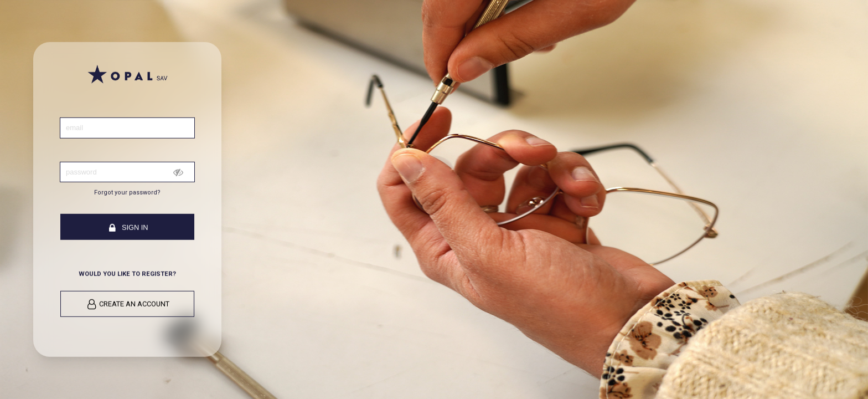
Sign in (128, 228)
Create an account (128, 305)
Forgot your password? (127, 193)
